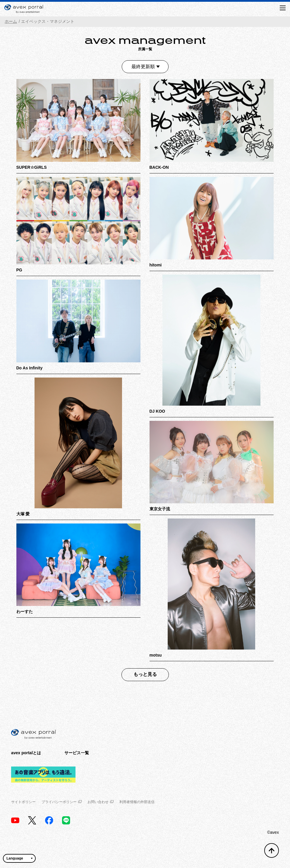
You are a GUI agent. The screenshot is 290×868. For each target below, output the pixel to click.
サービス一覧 (77, 753)
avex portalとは (26, 753)
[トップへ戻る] (272, 850)
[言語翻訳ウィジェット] (19, 858)
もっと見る (145, 674)
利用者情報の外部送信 (137, 802)
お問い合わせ (101, 802)
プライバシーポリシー (62, 802)
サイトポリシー (23, 802)
